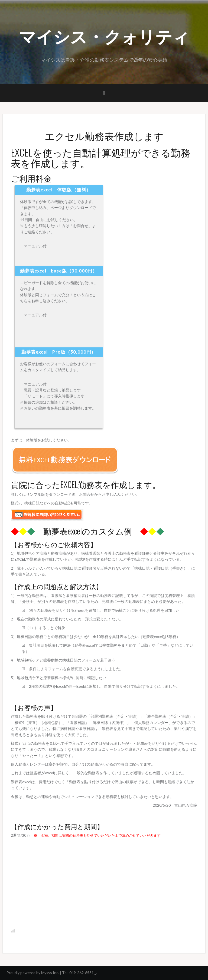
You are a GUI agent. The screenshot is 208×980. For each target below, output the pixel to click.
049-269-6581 (82, 973)
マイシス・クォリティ (104, 35)
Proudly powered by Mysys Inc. (33, 973)
